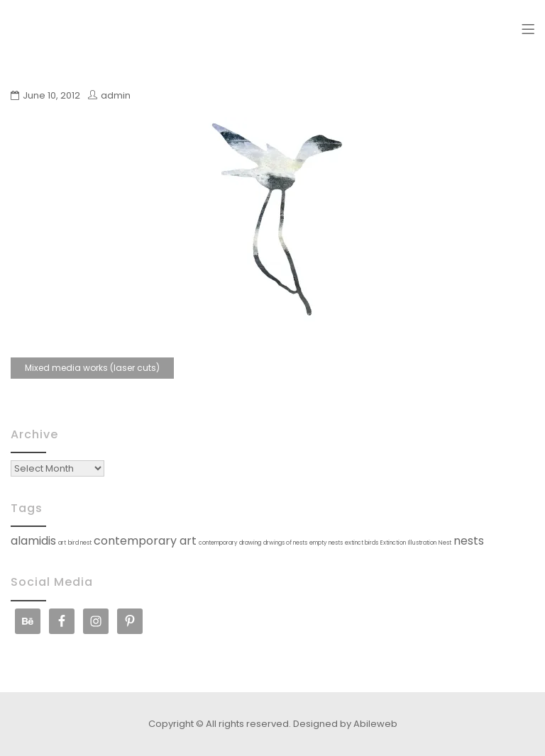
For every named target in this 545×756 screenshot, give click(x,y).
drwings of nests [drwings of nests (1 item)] (285, 543)
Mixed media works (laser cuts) (92, 368)
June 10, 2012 (51, 95)
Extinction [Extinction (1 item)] (393, 543)
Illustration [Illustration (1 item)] (422, 543)
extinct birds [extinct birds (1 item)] (362, 543)
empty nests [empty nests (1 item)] (326, 543)
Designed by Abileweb (345, 724)
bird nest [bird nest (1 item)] (80, 543)
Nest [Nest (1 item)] (445, 543)
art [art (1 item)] (62, 543)
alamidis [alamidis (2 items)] (33, 541)
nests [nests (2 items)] (469, 541)
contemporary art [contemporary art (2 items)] (145, 541)
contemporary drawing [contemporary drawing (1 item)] (230, 543)
